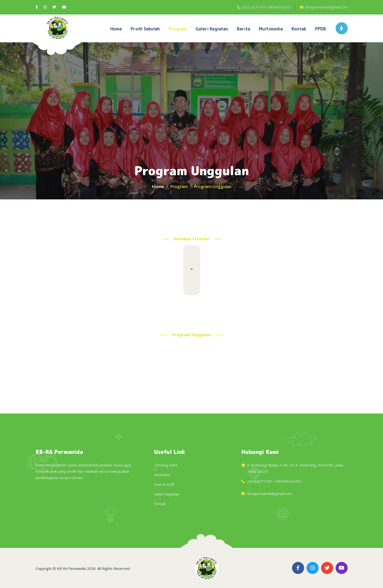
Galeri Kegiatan (167, 494)
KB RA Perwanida (71, 568)
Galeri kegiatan (212, 29)
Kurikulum (162, 475)
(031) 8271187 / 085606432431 (267, 7)
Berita (244, 29)
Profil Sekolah (145, 29)
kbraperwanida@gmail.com (327, 7)
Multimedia (271, 29)
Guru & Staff (164, 484)
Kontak (299, 29)
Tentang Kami (166, 465)
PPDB (320, 29)
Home (116, 29)
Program (178, 29)
